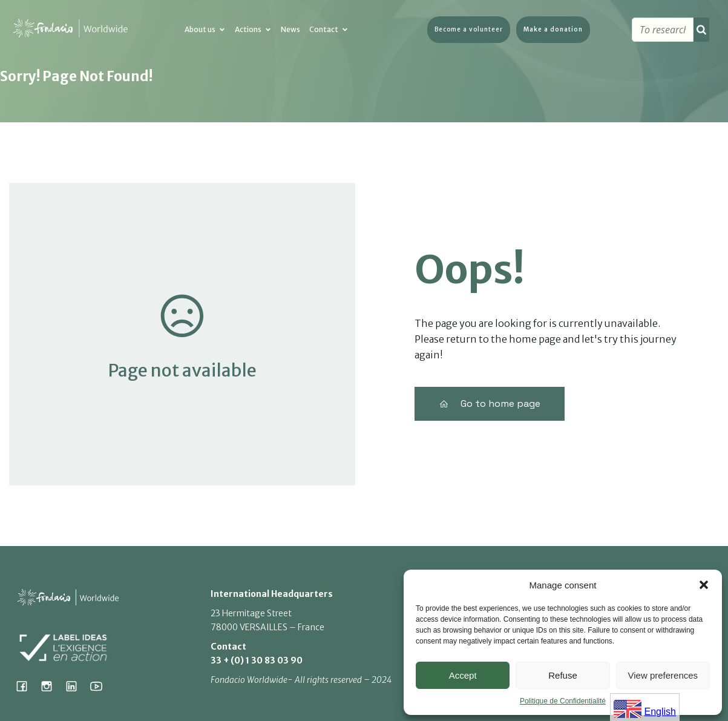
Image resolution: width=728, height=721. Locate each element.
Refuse (563, 675)
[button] (704, 585)
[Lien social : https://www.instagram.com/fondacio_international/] (51, 686)
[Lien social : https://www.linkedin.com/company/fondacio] (76, 686)
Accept (463, 675)
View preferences (663, 675)
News (290, 30)
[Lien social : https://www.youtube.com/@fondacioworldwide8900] (101, 686)
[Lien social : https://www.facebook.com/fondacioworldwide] (26, 686)
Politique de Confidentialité (563, 701)
